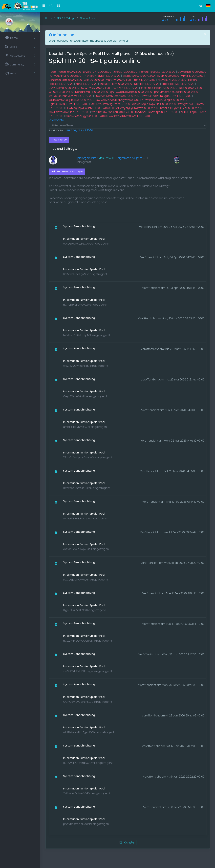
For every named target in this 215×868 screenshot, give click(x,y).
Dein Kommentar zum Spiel (67, 172)
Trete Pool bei (59, 140)
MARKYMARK (106, 158)
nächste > (129, 842)
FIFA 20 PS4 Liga (66, 18)
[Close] (205, 34)
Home (49, 18)
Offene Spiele (88, 18)
